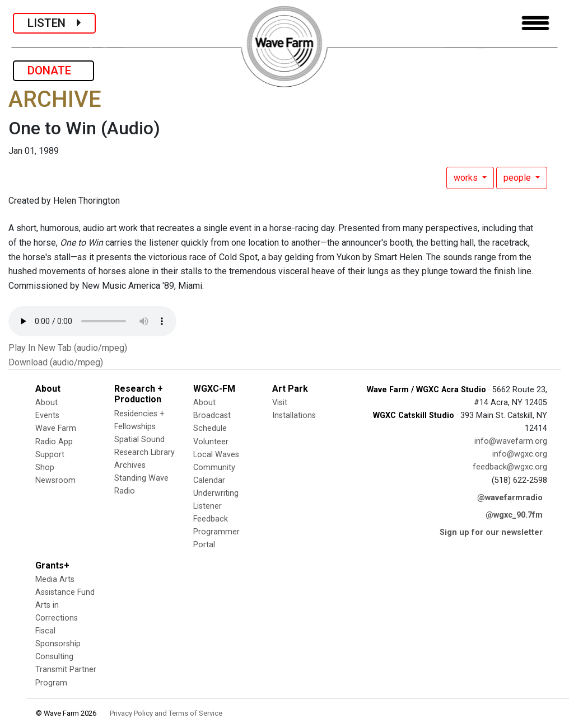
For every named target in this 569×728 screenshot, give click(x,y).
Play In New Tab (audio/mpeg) (68, 348)
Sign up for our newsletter (491, 532)
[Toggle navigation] (535, 23)
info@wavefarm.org (511, 441)
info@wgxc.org (520, 454)
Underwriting (216, 493)
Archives (130, 465)
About (46, 403)
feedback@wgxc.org (510, 467)
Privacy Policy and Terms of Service (166, 713)
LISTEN (54, 23)
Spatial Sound (139, 440)
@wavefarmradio (510, 498)
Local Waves (216, 455)
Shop (45, 468)
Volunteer (211, 442)
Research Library (144, 452)
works (467, 178)
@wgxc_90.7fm (514, 515)
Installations (294, 415)
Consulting (54, 657)
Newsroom (55, 480)
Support (50, 455)
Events (47, 415)
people (518, 178)
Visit (280, 403)
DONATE (53, 71)
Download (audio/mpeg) (56, 362)
